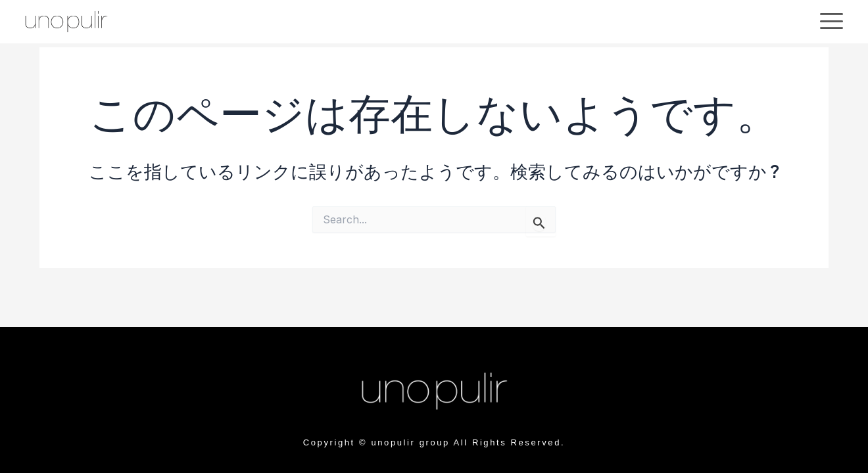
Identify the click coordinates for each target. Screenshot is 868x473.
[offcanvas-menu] (832, 21)
